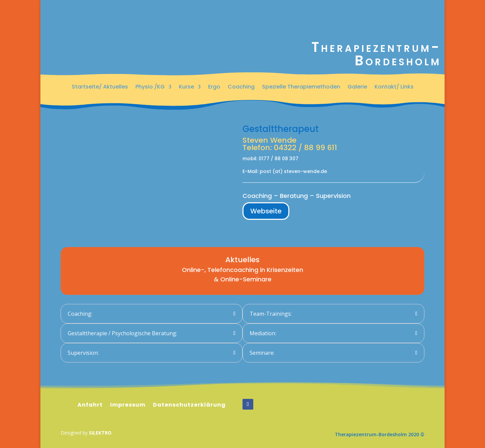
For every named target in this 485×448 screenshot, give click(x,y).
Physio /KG (150, 87)
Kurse (186, 87)
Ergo (214, 87)
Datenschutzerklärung (189, 405)
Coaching (241, 87)
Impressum (128, 405)
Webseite (266, 211)
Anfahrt (90, 405)
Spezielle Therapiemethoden (301, 87)
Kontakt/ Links (394, 87)
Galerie (357, 87)
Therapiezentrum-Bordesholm (376, 54)
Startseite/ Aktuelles (100, 87)
